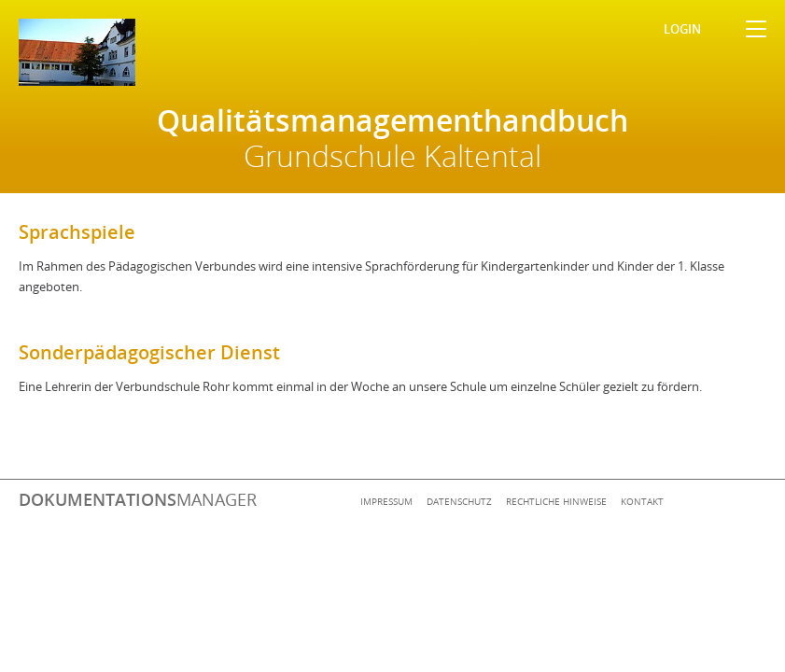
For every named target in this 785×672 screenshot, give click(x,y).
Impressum (386, 501)
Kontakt (642, 501)
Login (682, 29)
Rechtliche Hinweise (556, 501)
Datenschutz (459, 501)
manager (138, 499)
